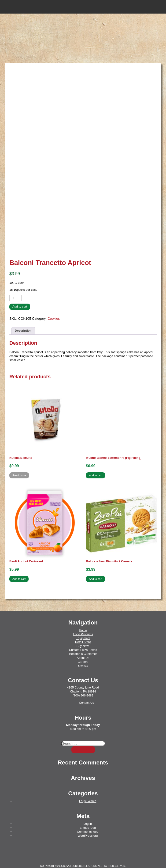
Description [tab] (23, 319)
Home (83, 619)
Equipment (83, 627)
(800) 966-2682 (83, 684)
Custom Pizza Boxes (83, 639)
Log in (88, 812)
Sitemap (83, 654)
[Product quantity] (15, 287)
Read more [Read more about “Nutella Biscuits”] (19, 464)
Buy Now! (83, 635)
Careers (83, 651)
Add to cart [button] (96, 464)
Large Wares (88, 790)
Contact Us (86, 691)
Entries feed (88, 816)
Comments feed (88, 820)
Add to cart (20, 295)
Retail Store (83, 631)
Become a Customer (83, 643)
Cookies (54, 307)
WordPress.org (88, 824)
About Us (83, 647)
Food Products (83, 623)
